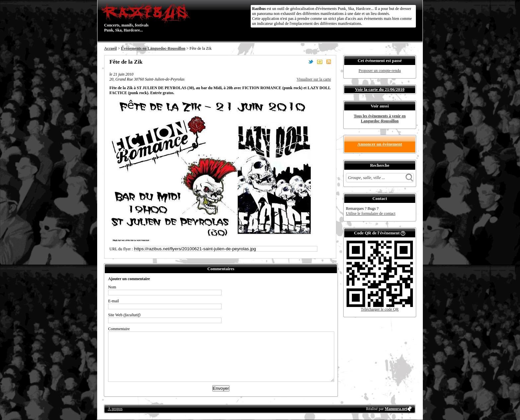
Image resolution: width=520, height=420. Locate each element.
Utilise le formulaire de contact (371, 213)
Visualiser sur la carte (314, 79)
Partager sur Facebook (302, 62)
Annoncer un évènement (380, 144)
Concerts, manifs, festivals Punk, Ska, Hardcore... (147, 18)
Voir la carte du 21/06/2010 (380, 89)
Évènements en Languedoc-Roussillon (153, 48)
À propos (115, 409)
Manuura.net (396, 409)
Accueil (110, 48)
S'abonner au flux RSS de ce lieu (329, 62)
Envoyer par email (320, 62)
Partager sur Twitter (311, 62)
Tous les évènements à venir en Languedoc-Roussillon (380, 119)
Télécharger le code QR (380, 309)
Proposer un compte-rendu (380, 71)
